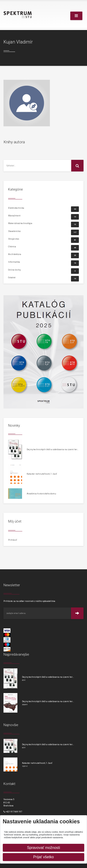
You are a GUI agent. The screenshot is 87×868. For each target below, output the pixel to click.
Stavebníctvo (43, 232)
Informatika (43, 263)
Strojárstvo (43, 240)
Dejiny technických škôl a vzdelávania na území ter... (53, 449)
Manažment (43, 217)
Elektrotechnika (43, 209)
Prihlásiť (13, 540)
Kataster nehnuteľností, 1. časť (42, 474)
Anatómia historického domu (41, 494)
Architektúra (43, 255)
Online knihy (43, 271)
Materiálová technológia (43, 224)
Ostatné (43, 277)
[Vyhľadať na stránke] (37, 166)
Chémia (43, 248)
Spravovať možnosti (43, 848)
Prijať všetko (43, 857)
